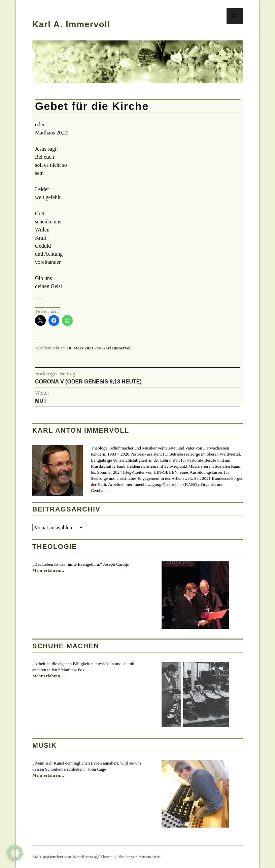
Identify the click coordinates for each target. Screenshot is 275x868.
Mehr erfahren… (48, 570)
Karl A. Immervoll (71, 24)
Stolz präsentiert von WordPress (63, 857)
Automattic (149, 857)
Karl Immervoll (117, 348)
